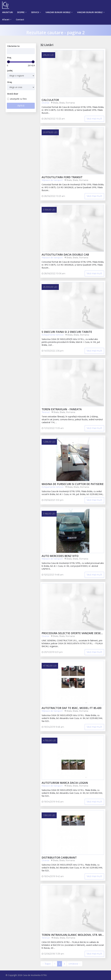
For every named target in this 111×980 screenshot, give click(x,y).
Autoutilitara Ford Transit (62, 177)
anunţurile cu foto (17, 99)
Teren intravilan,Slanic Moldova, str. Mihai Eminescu (73, 935)
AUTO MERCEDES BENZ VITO (60, 556)
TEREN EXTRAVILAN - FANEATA (62, 409)
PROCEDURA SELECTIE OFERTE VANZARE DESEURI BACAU (73, 633)
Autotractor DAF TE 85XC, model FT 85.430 (71, 708)
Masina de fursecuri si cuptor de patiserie (73, 484)
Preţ (9, 58)
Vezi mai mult (94, 119)
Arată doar (13, 94)
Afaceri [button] (6, 19)
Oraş (10, 82)
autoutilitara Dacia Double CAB (65, 255)
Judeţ (10, 71)
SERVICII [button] (35, 12)
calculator (50, 100)
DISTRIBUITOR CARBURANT (59, 858)
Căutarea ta (13, 46)
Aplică (21, 106)
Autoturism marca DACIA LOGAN (65, 783)
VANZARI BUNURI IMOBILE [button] (90, 12)
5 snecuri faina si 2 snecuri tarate (67, 332)
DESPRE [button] (21, 12)
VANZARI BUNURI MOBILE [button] (58, 12)
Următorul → (75, 964)
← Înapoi (46, 964)
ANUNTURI (8, 12)
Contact (20, 19)
